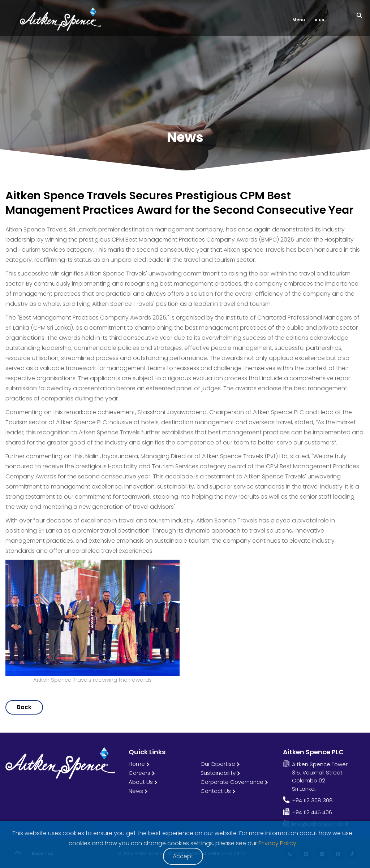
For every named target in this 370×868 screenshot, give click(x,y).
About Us (141, 782)
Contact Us (216, 791)
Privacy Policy (277, 843)
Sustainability (218, 773)
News (136, 791)
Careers (139, 773)
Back (24, 707)
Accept (183, 856)
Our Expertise (218, 764)
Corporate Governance (232, 782)
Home (137, 764)
